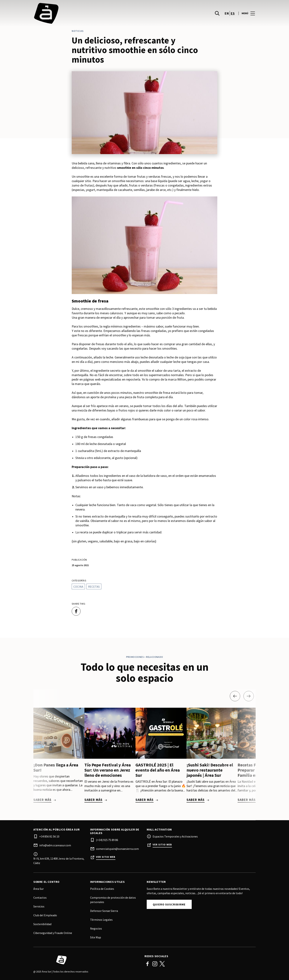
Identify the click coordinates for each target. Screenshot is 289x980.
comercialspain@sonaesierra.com (117, 849)
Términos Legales (101, 920)
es (233, 15)
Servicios (39, 906)
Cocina (78, 587)
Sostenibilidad (42, 924)
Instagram (155, 964)
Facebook (147, 964)
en (227, 15)
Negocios (96, 928)
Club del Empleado (45, 915)
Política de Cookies (102, 889)
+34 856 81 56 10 (49, 836)
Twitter (162, 964)
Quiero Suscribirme (169, 904)
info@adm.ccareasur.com (55, 845)
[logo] (89, 15)
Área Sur (39, 889)
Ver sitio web (106, 857)
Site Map (96, 937)
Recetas (94, 587)
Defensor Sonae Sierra (104, 911)
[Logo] (87, 960)
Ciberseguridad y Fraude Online (53, 933)
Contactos (40, 898)
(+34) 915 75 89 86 (107, 840)
